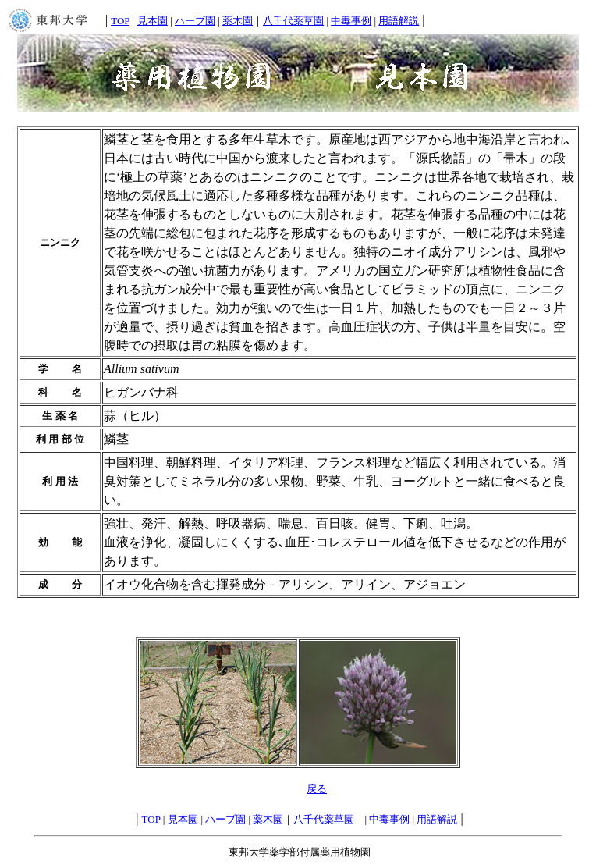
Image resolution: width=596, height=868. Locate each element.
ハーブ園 (195, 21)
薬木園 (238, 21)
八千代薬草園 (293, 21)
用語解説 (399, 21)
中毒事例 (351, 21)
